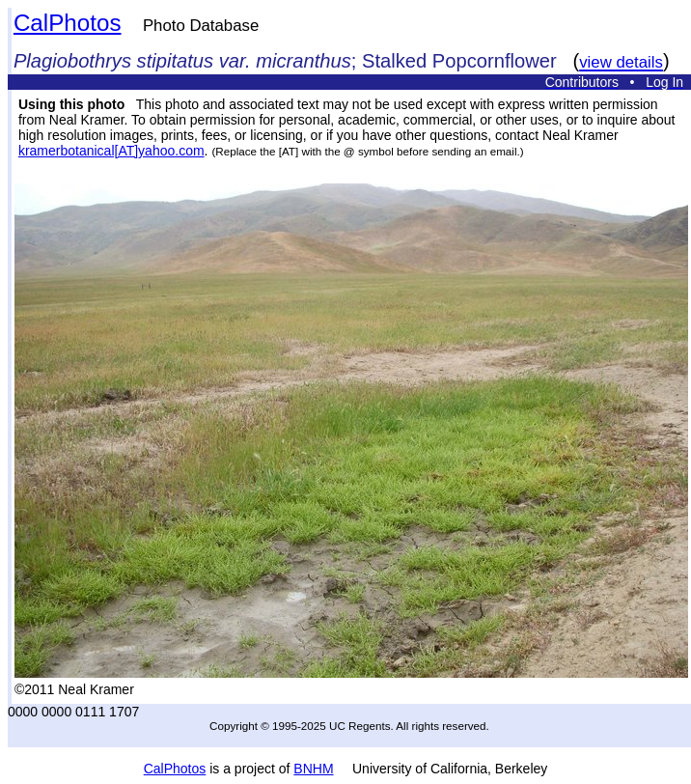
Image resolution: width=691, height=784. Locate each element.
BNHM (313, 769)
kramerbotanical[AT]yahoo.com (111, 151)
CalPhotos (68, 23)
